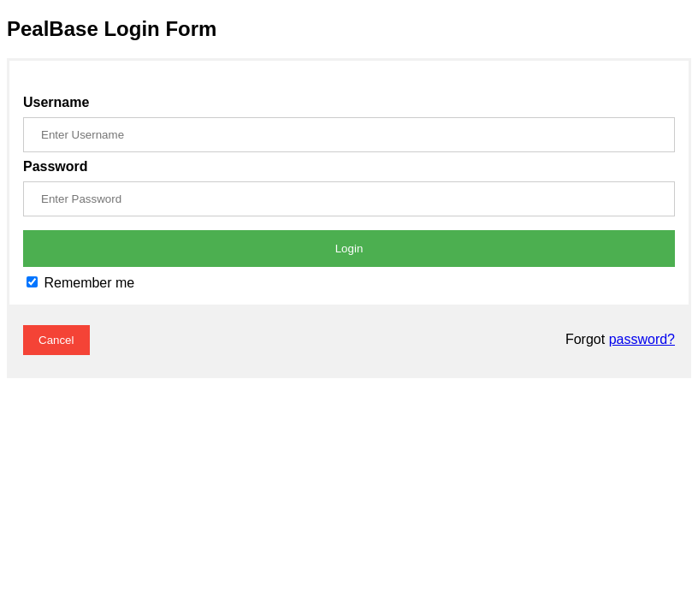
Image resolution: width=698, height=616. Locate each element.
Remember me (80, 283)
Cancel (56, 340)
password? (642, 339)
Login (349, 249)
